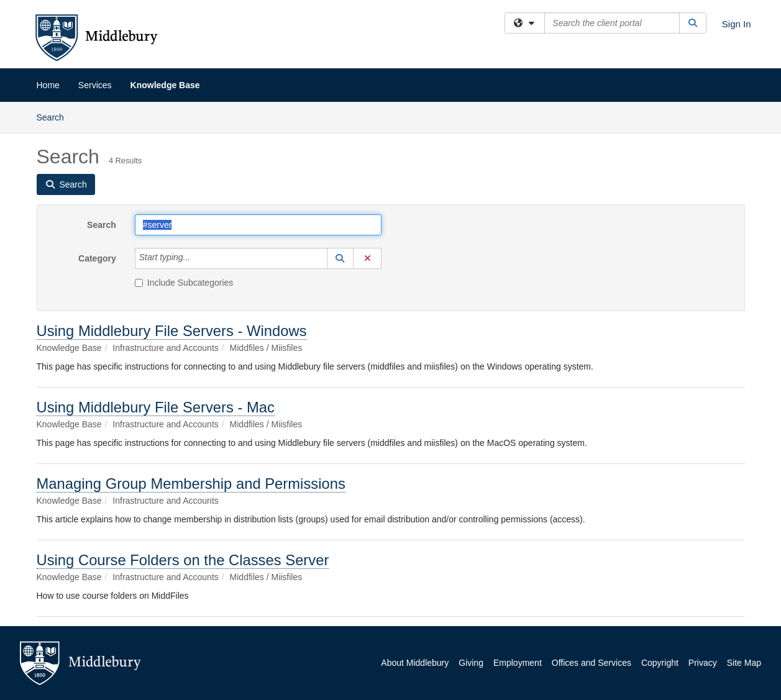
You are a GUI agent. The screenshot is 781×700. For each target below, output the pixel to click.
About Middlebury (415, 663)
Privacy (703, 663)
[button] (340, 258)
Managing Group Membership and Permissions (191, 484)
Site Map (744, 663)
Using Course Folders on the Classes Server (183, 560)
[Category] (197, 258)
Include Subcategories (184, 283)
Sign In (737, 24)
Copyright (660, 663)
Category (97, 258)
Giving (471, 663)
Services (95, 85)
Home (48, 85)
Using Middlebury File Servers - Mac (156, 407)
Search (55, 116)
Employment (518, 663)
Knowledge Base (165, 85)
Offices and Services (591, 663)
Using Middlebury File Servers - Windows (172, 331)
